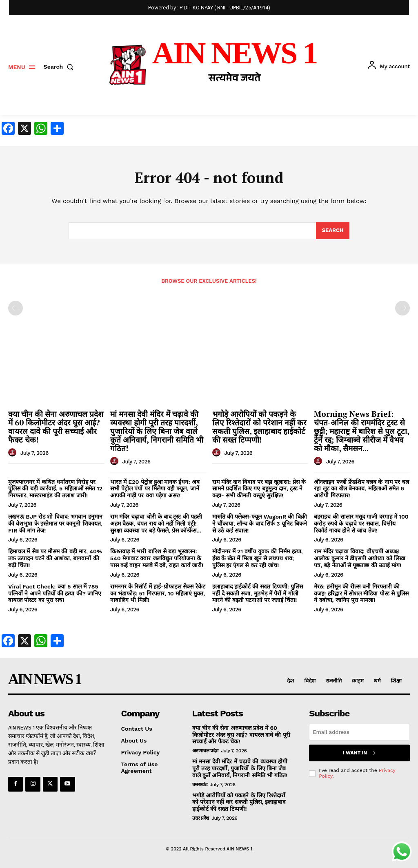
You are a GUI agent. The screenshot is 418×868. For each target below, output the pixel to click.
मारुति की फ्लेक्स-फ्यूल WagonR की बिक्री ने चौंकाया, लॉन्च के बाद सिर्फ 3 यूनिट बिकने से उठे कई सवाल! (260, 523)
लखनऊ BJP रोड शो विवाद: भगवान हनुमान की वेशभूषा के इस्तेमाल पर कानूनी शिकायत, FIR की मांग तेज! (55, 523)
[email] (359, 732)
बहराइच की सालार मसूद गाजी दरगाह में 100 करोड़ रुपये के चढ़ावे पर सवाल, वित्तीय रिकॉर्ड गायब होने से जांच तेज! (361, 523)
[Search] (333, 231)
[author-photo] (13, 453)
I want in (359, 753)
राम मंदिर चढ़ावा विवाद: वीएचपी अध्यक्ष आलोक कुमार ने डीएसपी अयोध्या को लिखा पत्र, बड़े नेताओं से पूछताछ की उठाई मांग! (360, 558)
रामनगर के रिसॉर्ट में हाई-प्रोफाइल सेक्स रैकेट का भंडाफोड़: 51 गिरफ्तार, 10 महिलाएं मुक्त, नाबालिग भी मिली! (158, 593)
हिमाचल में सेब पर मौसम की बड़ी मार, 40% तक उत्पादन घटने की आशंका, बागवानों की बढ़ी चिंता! (55, 558)
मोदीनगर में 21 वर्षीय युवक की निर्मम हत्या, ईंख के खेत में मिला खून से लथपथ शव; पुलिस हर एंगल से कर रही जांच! (258, 558)
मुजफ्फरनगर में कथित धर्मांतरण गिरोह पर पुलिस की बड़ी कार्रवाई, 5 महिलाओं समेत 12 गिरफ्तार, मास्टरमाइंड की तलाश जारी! (55, 489)
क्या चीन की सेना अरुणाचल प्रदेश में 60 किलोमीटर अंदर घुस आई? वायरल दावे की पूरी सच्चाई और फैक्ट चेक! (56, 427)
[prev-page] (16, 308)
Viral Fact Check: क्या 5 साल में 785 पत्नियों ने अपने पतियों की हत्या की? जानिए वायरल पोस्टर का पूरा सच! (55, 593)
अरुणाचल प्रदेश (205, 751)
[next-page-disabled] (402, 308)
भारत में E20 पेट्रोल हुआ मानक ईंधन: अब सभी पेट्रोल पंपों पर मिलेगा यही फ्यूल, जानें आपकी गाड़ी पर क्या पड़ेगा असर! (155, 489)
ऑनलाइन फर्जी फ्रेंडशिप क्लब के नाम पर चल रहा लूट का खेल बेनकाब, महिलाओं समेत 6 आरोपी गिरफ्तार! (361, 489)
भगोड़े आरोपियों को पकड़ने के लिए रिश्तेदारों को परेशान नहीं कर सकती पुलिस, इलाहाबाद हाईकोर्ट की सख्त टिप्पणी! (259, 427)
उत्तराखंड (200, 785)
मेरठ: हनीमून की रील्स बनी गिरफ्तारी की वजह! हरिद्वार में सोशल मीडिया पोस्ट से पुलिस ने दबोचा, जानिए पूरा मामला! (361, 593)
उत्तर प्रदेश (201, 818)
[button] (60, 67)
